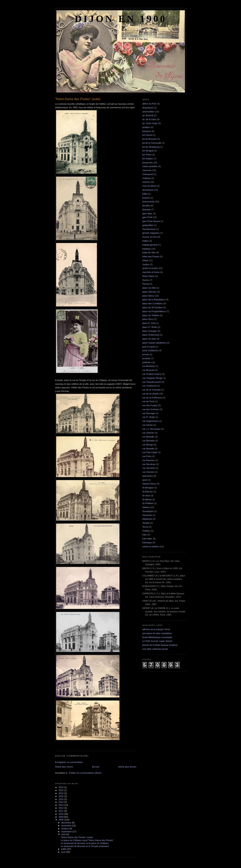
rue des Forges (150, 405)
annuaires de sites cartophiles (157, 633)
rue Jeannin (148, 433)
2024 (61, 787)
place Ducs (148, 319)
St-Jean (146, 496)
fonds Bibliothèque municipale (157, 637)
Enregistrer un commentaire (69, 762)
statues (146, 507)
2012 (61, 808)
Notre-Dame (148, 276)
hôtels (145, 260)
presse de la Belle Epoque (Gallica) (160, 645)
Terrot (145, 527)
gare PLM (147, 217)
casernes (147, 170)
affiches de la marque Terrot (156, 629)
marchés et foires (151, 272)
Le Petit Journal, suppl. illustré (157, 641)
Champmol (148, 174)
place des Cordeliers (153, 303)
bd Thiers (147, 155)
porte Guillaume (150, 350)
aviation (146, 127)
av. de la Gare (149, 119)
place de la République (154, 300)
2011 (61, 811)
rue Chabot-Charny (152, 374)
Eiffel (145, 194)
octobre (65, 829)
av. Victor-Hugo (150, 123)
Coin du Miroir (149, 186)
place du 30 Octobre (152, 307)
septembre (67, 832)
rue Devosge (149, 413)
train (144, 535)
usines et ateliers (151, 546)
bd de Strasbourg (151, 147)
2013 (61, 805)
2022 (61, 793)
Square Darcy (149, 484)
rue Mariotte (148, 437)
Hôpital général (150, 245)
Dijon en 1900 (121, 19)
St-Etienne (148, 492)
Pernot (146, 284)
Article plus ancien (127, 767)
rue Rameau (148, 460)
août (64, 834)
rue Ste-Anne (149, 464)
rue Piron (147, 456)
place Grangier (150, 331)
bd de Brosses (149, 139)
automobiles (148, 112)
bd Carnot (147, 135)
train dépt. (147, 539)
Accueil (96, 767)
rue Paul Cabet (150, 452)
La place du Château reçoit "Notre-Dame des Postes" (87, 840)
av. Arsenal (148, 115)
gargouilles (148, 225)
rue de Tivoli (148, 401)
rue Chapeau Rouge (152, 378)
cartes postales (150, 166)
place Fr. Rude (150, 327)
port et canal (148, 347)
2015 (61, 799)
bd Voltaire (148, 159)
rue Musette (148, 449)
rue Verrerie (148, 472)
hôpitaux (147, 249)
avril (64, 852)
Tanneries (147, 515)
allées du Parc (149, 104)
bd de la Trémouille (152, 143)
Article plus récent (64, 767)
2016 (61, 796)
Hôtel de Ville (149, 253)
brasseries (147, 163)
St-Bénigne (148, 488)
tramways (147, 543)
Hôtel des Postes (151, 256)
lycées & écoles (150, 268)
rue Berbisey (149, 366)
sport (145, 480)
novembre (66, 826)
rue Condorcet (149, 386)
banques (147, 131)
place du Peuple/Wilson (154, 311)
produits (146, 358)
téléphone (147, 519)
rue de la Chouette (152, 390)
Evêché (146, 198)
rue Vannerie (149, 468)
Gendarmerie (149, 229)
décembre (66, 823)
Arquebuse (148, 108)
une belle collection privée (155, 649)
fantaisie (146, 210)
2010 (61, 814)
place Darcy (148, 296)
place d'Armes (149, 292)
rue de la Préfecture (152, 398)
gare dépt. (147, 213)
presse (146, 354)
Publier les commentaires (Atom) (85, 773)
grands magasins (151, 233)
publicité (146, 362)
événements (148, 202)
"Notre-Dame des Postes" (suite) (77, 837)
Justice (146, 264)
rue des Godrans (151, 409)
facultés (146, 206)
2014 (61, 802)
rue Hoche (147, 425)
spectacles (148, 476)
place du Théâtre (151, 315)
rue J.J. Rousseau (151, 429)
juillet (64, 849)
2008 (61, 820)
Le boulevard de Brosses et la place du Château (85, 843)
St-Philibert (148, 503)
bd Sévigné (148, 151)
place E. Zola (149, 323)
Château (147, 178)
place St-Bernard (151, 335)
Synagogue (148, 511)
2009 (61, 817)
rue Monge (148, 445)
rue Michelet (148, 441)
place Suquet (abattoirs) (154, 343)
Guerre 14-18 (149, 237)
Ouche (146, 280)
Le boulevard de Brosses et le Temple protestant (85, 846)
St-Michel (147, 500)
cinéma (146, 182)
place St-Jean (149, 339)
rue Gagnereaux (150, 421)
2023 (61, 790)
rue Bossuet (148, 370)
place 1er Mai (149, 288)
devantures (148, 190)
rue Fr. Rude (149, 417)
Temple (146, 523)
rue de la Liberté (150, 394)
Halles (145, 241)
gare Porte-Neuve (151, 221)
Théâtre (146, 531)
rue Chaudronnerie (152, 382)
